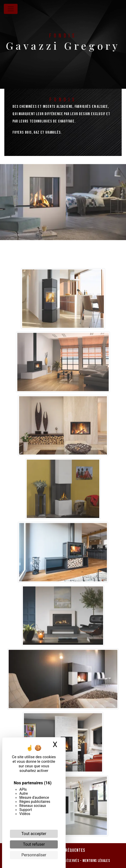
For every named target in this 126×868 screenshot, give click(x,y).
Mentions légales (96, 861)
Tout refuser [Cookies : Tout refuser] (34, 844)
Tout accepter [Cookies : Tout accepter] (34, 834)
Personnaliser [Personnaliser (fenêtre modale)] (34, 855)
